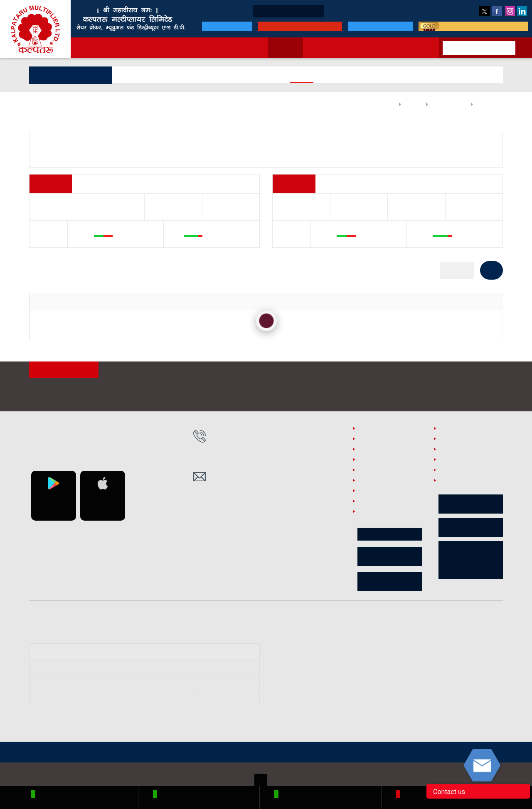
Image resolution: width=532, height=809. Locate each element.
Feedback (461, 11)
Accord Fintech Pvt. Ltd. (474, 776)
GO (491, 270)
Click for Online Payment (292, 26)
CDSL (140, 753)
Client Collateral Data (390, 582)
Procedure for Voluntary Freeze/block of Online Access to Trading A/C (471, 560)
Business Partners (328, 11)
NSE (77, 753)
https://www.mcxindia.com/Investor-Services (353, 672)
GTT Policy (451, 450)
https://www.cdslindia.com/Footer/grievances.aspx (362, 703)
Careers (448, 471)
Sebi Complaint (377, 492)
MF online (372, 48)
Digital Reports (240, 75)
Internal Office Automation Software (466, 484)
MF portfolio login (375, 26)
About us (147, 48)
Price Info (328, 75)
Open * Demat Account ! (255, 11)
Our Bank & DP (216, 26)
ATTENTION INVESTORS (65, 370)
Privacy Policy (374, 471)
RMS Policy (452, 440)
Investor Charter (378, 502)
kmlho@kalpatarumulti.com (258, 481)
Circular (390, 535)
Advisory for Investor (471, 504)
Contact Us (414, 48)
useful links (453, 461)
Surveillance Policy (381, 461)
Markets (279, 48)
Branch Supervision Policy (389, 481)
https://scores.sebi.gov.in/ (326, 653)
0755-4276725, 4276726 (249, 458)
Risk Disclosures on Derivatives (471, 528)
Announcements (232, 48)
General (127, 75)
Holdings (197, 75)
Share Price (484, 105)
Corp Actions (288, 75)
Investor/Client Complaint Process (390, 516)
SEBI (164, 753)
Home (373, 105)
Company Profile (440, 105)
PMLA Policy (373, 450)
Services (183, 48)
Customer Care (419, 11)
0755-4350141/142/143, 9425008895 (267, 440)
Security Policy (376, 429)
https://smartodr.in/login (369, 638)
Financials (161, 75)
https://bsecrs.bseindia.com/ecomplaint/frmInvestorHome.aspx (376, 682)
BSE (97, 753)
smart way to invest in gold (480, 26)
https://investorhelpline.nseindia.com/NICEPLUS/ (357, 692)
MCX (118, 753)
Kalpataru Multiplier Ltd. (35, 29)
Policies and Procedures (388, 440)
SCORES (190, 753)
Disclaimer (452, 429)
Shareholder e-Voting (390, 557)
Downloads (375, 11)
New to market (325, 48)
